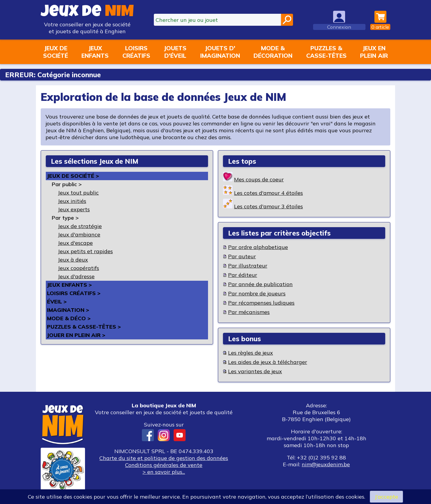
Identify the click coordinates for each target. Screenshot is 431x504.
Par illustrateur (248, 266)
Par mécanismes (249, 312)
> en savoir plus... (164, 472)
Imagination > (68, 310)
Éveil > (57, 302)
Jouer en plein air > (76, 335)
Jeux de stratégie (80, 226)
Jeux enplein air (374, 52)
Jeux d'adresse (76, 276)
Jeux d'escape (75, 243)
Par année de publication (260, 284)
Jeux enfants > (69, 285)
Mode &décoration (273, 52)
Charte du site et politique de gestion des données (164, 458)
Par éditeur (243, 275)
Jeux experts (74, 209)
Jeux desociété (56, 52)
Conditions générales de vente (164, 465)
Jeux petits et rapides (85, 251)
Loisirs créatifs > (74, 293)
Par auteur (242, 256)
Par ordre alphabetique (258, 247)
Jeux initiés (72, 201)
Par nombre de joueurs (257, 293)
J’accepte (386, 497)
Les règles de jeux (251, 353)
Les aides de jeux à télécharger (268, 362)
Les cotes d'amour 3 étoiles (268, 206)
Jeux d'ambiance (79, 234)
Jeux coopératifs (78, 268)
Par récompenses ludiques (261, 303)
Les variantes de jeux (255, 371)
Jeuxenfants (95, 52)
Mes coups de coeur (259, 179)
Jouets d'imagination (220, 52)
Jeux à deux (73, 260)
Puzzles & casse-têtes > (84, 327)
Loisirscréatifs (136, 52)
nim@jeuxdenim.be (326, 464)
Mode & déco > (69, 318)
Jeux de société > (73, 176)
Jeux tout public (78, 193)
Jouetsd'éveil (175, 52)
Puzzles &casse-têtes (326, 52)
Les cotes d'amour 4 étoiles (268, 193)
